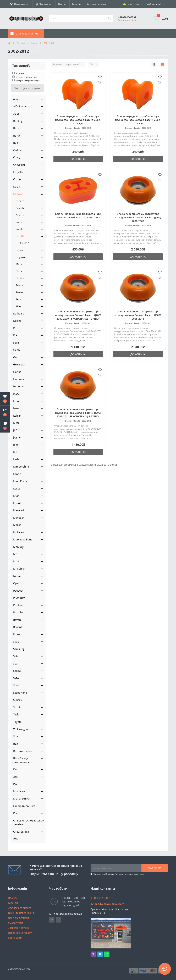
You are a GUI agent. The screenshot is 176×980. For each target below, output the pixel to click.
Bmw (16, 128)
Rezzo (19, 292)
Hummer (19, 379)
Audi (16, 114)
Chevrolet (19, 165)
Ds (15, 328)
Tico (18, 306)
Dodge (17, 321)
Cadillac (18, 150)
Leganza (21, 257)
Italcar (17, 416)
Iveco (16, 423)
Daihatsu (19, 313)
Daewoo (21, 43)
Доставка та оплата (97, 4)
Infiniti (17, 401)
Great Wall (20, 364)
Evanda (20, 208)
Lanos (19, 250)
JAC (15, 430)
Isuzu (16, 408)
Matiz (19, 264)
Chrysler (18, 172)
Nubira (20, 278)
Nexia (19, 271)
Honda (17, 372)
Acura (17, 99)
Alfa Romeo (20, 106)
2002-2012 (24, 243)
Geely (17, 350)
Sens (19, 299)
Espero (20, 201)
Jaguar (17, 437)
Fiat (15, 335)
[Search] (109, 19)
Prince (20, 285)
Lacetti (34, 43)
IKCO (16, 394)
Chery (17, 157)
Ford (16, 343)
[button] (5, 426)
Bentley (18, 121)
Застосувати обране (27, 88)
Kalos (19, 222)
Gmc (16, 357)
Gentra (20, 215)
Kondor (20, 229)
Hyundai (18, 386)
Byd (16, 143)
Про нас (62, 4)
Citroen (18, 179)
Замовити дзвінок (127, 20)
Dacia (17, 186)
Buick (17, 136)
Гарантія (77, 4)
